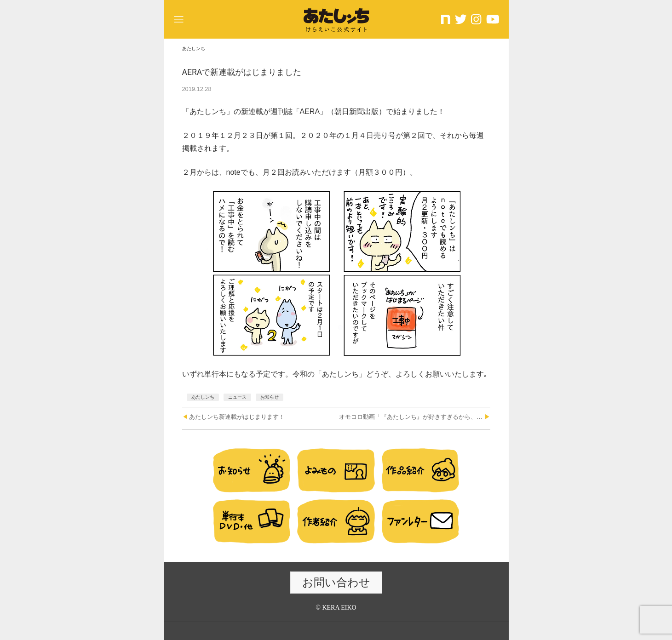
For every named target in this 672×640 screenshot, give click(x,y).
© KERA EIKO (336, 608)
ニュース (237, 397)
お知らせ (270, 397)
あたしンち (203, 397)
